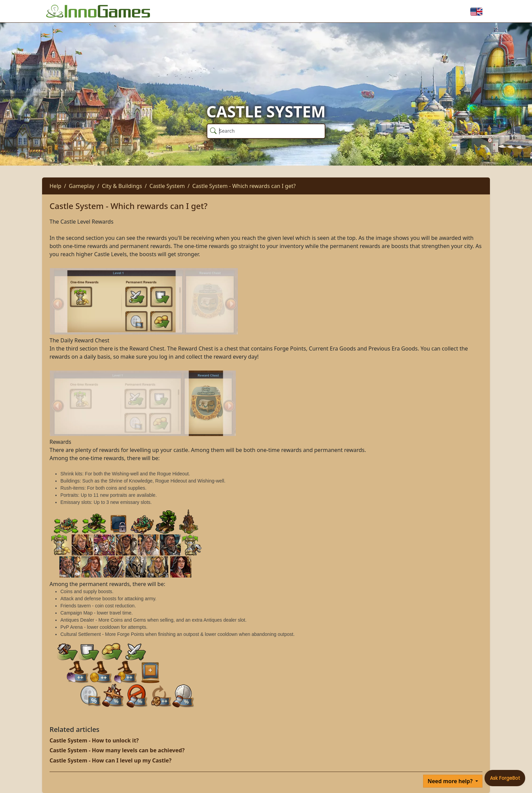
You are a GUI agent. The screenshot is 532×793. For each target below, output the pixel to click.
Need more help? (451, 781)
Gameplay (82, 186)
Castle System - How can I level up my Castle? (110, 760)
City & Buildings (122, 186)
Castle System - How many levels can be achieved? (117, 750)
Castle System (167, 186)
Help (55, 186)
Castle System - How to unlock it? (94, 740)
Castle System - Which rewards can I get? (244, 186)
